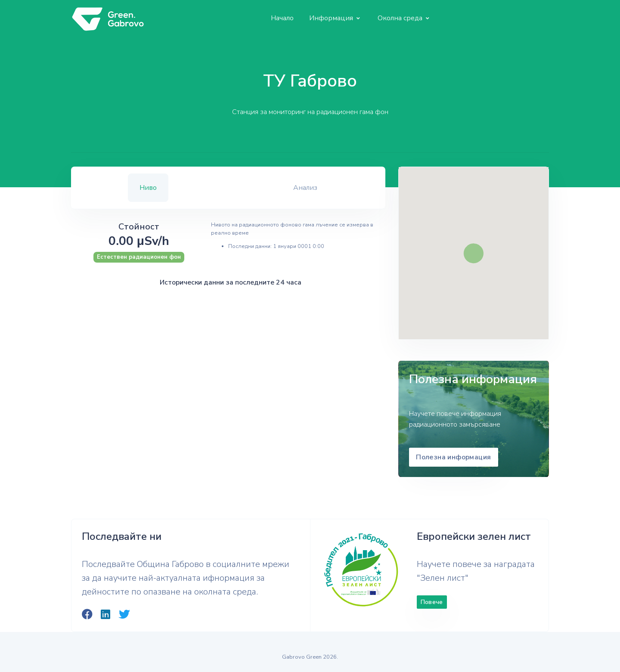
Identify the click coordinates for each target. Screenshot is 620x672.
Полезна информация (453, 457)
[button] (335, 18)
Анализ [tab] (305, 188)
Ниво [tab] (148, 188)
